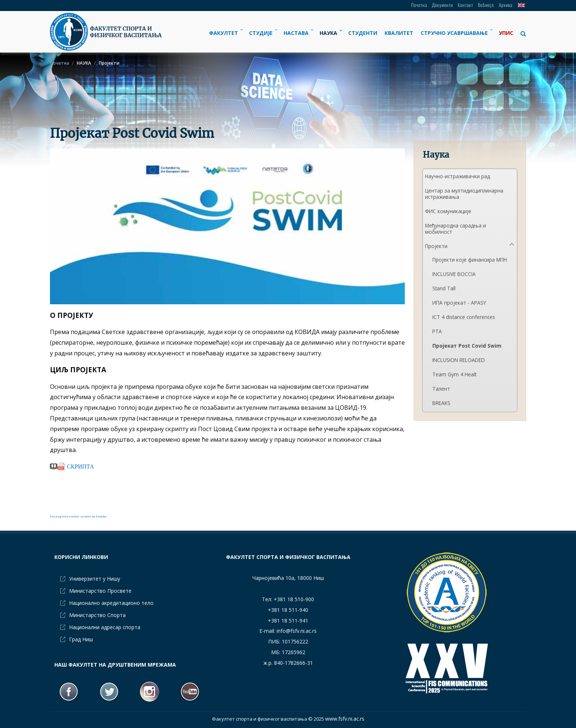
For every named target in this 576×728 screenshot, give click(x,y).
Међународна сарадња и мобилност (456, 229)
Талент (441, 389)
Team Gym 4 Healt (454, 374)
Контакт (465, 5)
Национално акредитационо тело (111, 603)
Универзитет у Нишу (95, 579)
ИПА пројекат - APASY (459, 303)
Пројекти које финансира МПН (470, 260)
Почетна (419, 5)
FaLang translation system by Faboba (78, 516)
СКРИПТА (76, 466)
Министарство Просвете (100, 591)
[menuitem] (225, 33)
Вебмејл (486, 5)
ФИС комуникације (448, 211)
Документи (442, 5)
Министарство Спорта (97, 615)
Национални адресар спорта (105, 627)
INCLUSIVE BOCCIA (454, 274)
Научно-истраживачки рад (458, 176)
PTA (437, 331)
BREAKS (441, 403)
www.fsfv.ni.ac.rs (345, 719)
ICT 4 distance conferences (464, 317)
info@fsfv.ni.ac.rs (297, 631)
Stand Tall (444, 288)
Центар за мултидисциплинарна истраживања (464, 194)
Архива (506, 5)
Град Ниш (81, 639)
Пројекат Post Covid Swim (467, 346)
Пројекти (436, 246)
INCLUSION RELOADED (459, 360)
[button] (521, 33)
